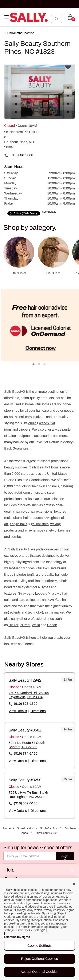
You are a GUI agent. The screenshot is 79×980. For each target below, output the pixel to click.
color (60, 411)
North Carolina (49, 828)
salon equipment (20, 436)
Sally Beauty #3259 (25, 780)
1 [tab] (34, 364)
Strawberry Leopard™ (34, 593)
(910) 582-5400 (26, 803)
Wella (36, 625)
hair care (42, 411)
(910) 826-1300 (26, 704)
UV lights (51, 518)
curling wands (39, 423)
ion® (31, 575)
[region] (39, 929)
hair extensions (41, 511)
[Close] (74, 884)
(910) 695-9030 (21, 155)
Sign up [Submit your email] (65, 857)
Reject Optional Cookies (39, 959)
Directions (38, 711)
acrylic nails (19, 524)
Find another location (21, 33)
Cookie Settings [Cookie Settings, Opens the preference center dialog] (39, 946)
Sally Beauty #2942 (25, 680)
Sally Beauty (49, 212)
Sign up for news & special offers (38, 848)
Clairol (13, 625)
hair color (21, 511)
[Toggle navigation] (7, 17)
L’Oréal (25, 625)
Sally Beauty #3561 (25, 730)
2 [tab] (39, 364)
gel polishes (40, 524)
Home (7, 828)
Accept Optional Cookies (40, 972)
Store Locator (25, 828)
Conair (52, 625)
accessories (43, 436)
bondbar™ (49, 581)
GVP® (53, 600)
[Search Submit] (57, 19)
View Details (18, 711)
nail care (25, 417)
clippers (25, 429)
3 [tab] (45, 364)
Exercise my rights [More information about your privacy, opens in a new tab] (17, 937)
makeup (39, 417)
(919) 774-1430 (26, 753)
